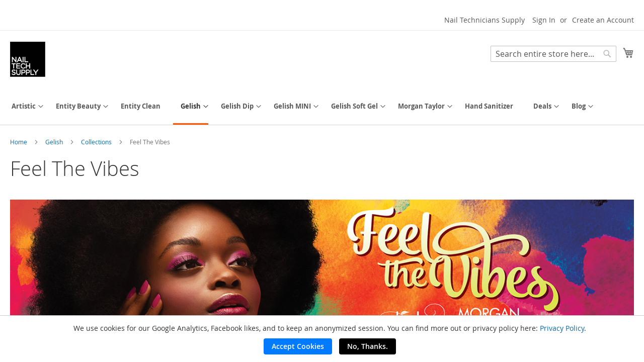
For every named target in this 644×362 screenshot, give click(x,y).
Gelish (55, 142)
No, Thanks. (368, 346)
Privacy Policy (562, 328)
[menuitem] (24, 106)
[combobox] (553, 54)
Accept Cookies (298, 346)
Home (19, 142)
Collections (97, 142)
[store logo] (28, 59)
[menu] (322, 107)
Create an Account (603, 20)
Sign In (544, 20)
